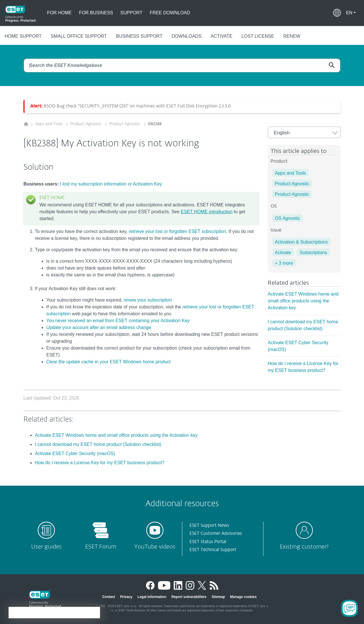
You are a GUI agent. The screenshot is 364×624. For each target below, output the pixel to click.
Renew (292, 36)
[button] (351, 13)
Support (131, 13)
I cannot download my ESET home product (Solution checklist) (98, 444)
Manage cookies (243, 597)
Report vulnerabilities (189, 597)
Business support (139, 36)
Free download (170, 13)
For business (96, 13)
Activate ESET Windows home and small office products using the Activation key (303, 301)
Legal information (152, 597)
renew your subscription (148, 300)
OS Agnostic (287, 218)
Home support (23, 36)
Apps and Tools (49, 124)
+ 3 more (284, 263)
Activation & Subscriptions (301, 242)
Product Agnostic (86, 124)
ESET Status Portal (208, 542)
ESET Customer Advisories (216, 534)
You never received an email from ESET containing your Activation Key (118, 321)
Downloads (186, 36)
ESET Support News (209, 526)
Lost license (258, 36)
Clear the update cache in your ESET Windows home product (109, 362)
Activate (221, 36)
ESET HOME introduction (207, 212)
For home (59, 13)
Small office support (79, 36)
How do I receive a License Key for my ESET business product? (100, 463)
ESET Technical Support (213, 550)
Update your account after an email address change (99, 327)
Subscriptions (313, 253)
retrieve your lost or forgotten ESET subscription (177, 231)
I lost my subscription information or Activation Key (111, 184)
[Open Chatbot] (350, 608)
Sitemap (218, 597)
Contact (109, 597)
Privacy (126, 597)
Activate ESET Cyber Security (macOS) (75, 453)
